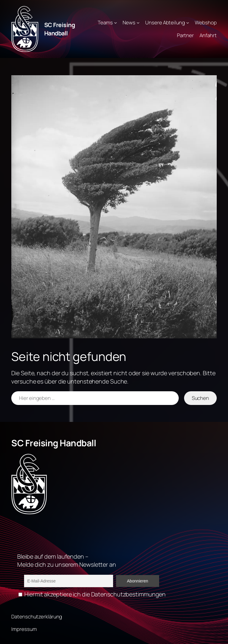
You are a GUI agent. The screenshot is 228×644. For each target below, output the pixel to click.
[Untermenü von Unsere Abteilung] (188, 23)
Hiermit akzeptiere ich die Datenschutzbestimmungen (92, 594)
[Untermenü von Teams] (115, 23)
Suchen (200, 398)
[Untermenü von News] (138, 23)
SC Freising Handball (60, 29)
